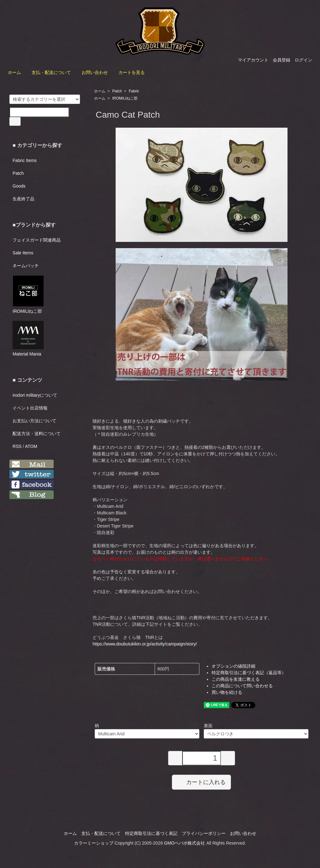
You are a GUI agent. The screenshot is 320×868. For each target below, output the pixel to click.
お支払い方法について (34, 421)
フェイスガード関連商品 (37, 240)
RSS (17, 446)
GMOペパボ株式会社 (185, 843)
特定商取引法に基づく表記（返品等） (249, 673)
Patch (117, 91)
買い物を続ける (227, 692)
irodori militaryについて (35, 395)
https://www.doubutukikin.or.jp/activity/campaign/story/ (145, 644)
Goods (19, 186)
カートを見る (132, 72)
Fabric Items (25, 160)
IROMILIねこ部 (125, 98)
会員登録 (282, 60)
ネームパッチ (26, 266)
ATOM (31, 446)
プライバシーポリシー (204, 833)
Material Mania (28, 339)
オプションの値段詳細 (233, 666)
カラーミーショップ (94, 843)
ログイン (303, 60)
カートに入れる (201, 782)
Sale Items (23, 253)
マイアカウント (253, 60)
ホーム (14, 72)
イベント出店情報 (30, 408)
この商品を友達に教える (236, 679)
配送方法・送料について (37, 434)
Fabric (134, 91)
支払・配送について (51, 72)
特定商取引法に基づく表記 (151, 833)
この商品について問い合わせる (242, 686)
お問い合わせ (95, 72)
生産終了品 (23, 199)
